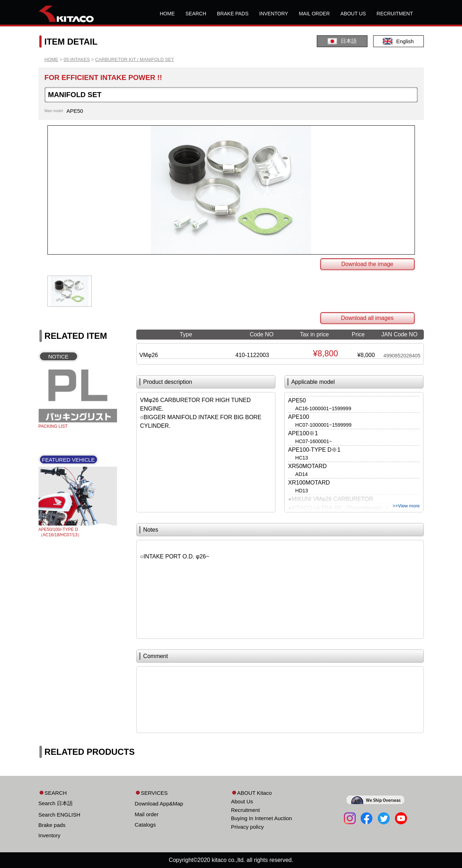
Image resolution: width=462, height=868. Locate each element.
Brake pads (52, 825)
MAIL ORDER (314, 14)
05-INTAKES (77, 59)
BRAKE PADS (233, 14)
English (398, 41)
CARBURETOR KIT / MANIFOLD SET (135, 59)
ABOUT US (353, 14)
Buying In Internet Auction (262, 818)
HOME (167, 14)
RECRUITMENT (395, 14)
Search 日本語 (56, 803)
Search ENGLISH (60, 815)
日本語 (342, 41)
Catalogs (145, 825)
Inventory (50, 835)
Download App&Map (159, 804)
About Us (242, 801)
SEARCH (196, 14)
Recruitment (246, 810)
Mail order (147, 814)
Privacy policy (248, 827)
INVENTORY (274, 14)
